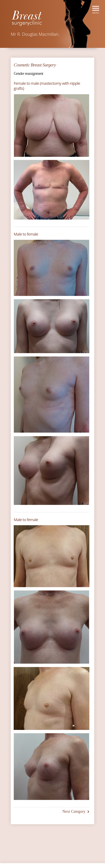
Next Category (74, 811)
